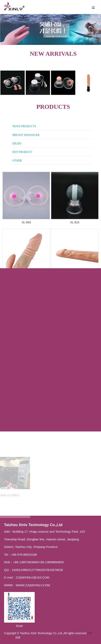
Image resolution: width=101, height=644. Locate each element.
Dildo (17, 144)
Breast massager (26, 135)
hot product (22, 152)
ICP (89, 633)
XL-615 (75, 222)
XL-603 (26, 222)
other (17, 161)
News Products (24, 126)
